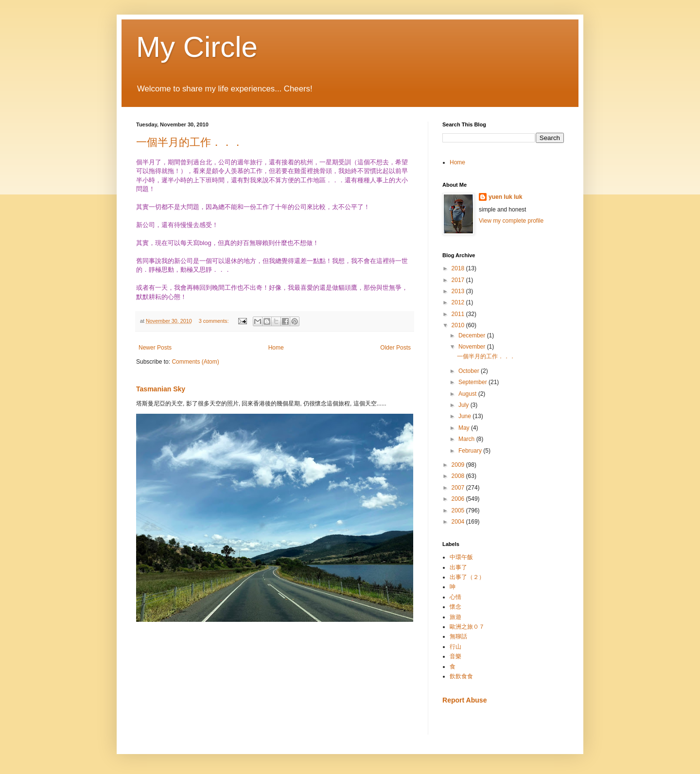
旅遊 (455, 617)
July (464, 405)
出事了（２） (467, 577)
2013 (459, 291)
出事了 (458, 567)
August (468, 394)
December (473, 335)
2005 (459, 510)
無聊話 (458, 636)
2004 (459, 522)
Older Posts (395, 348)
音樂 (455, 656)
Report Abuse (464, 700)
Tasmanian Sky (161, 389)
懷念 (455, 607)
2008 (459, 476)
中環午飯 (461, 557)
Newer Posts (155, 348)
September (473, 382)
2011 (459, 314)
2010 (459, 325)
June (465, 416)
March (467, 439)
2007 (459, 488)
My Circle (197, 47)
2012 (459, 302)
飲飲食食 (461, 676)
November (473, 347)
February (471, 451)
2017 (459, 280)
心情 (455, 597)
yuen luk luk (505, 197)
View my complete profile (511, 221)
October (470, 371)
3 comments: (215, 321)
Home (276, 348)
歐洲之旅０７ (467, 627)
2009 (459, 465)
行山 (455, 647)
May (465, 428)
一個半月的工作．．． (190, 142)
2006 (459, 499)
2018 (459, 268)
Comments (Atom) (195, 362)
